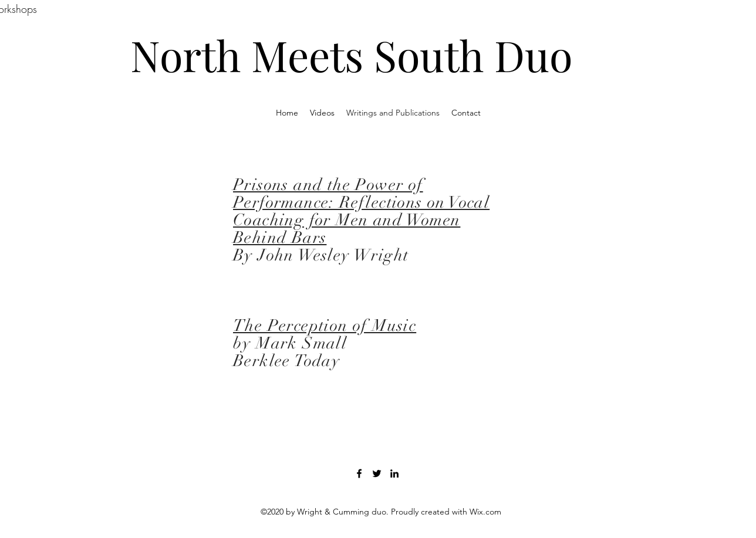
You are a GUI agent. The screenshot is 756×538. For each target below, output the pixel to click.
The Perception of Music (325, 326)
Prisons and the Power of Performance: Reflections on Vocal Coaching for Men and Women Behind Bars (361, 211)
